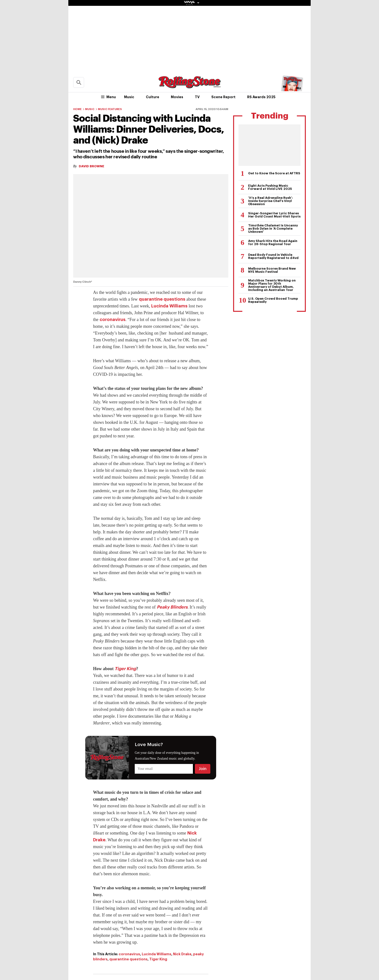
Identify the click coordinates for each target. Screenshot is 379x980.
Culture (153, 97)
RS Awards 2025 (261, 97)
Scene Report (223, 97)
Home (77, 109)
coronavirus (113, 320)
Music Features (110, 109)
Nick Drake (182, 954)
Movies (177, 97)
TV (197, 97)
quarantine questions (162, 299)
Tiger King (125, 669)
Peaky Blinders (172, 607)
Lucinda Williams (169, 306)
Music (129, 97)
